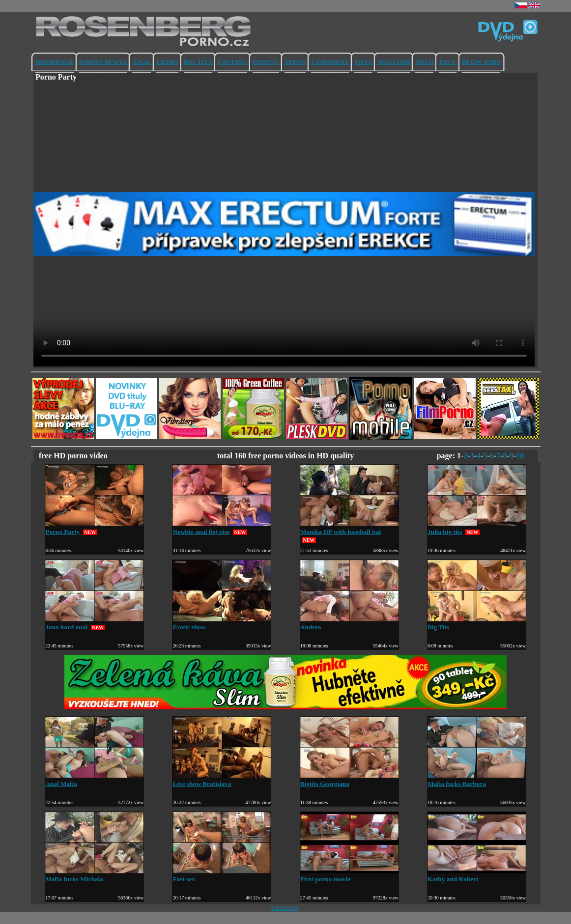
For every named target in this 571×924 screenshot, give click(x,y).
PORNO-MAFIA (103, 62)
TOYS (363, 62)
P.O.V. (447, 62)
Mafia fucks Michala (94, 875)
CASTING (233, 62)
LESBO (167, 62)
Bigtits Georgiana (349, 780)
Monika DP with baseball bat (349, 528)
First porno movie (349, 875)
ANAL (142, 62)
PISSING (266, 62)
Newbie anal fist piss (222, 528)
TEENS (295, 62)
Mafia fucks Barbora (477, 780)
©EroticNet (285, 908)
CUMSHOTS (330, 62)
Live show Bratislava (222, 780)
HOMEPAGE (55, 62)
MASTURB (394, 62)
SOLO (424, 62)
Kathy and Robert (477, 875)
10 (520, 456)
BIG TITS (198, 62)
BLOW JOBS (481, 62)
